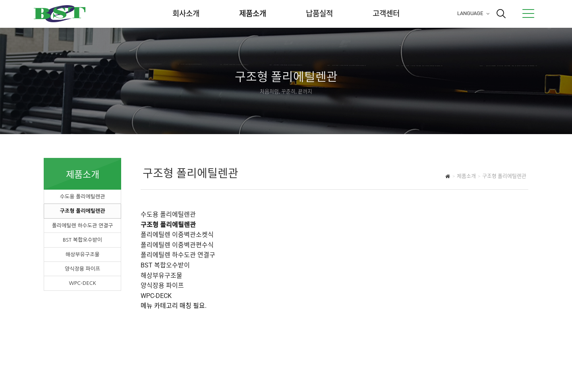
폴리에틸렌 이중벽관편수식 (177, 245)
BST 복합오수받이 (82, 240)
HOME (448, 177)
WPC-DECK (82, 283)
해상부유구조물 (83, 255)
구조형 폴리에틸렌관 (83, 211)
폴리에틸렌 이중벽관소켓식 (177, 235)
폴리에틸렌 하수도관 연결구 (83, 226)
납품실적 (319, 14)
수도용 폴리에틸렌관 (83, 197)
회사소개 (186, 14)
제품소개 (253, 14)
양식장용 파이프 (82, 269)
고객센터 (386, 14)
